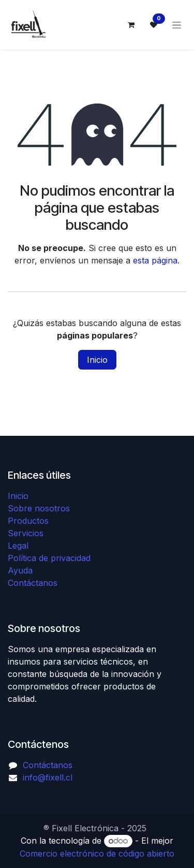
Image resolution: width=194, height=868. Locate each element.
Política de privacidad (49, 558)
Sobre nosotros (39, 508)
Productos (28, 521)
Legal (18, 546)
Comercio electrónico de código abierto (97, 854)
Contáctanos (33, 583)
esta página (155, 260)
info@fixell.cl (48, 777)
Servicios (26, 533)
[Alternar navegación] (177, 25)
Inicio (97, 360)
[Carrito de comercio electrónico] (131, 25)
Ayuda (20, 570)
